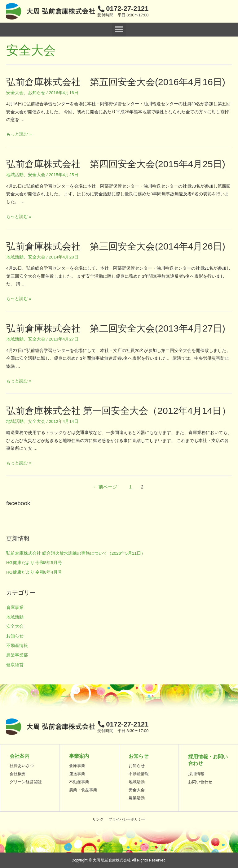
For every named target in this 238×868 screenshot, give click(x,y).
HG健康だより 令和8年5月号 (34, 563)
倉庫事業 (15, 608)
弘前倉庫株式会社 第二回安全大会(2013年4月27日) (116, 328)
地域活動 (15, 175)
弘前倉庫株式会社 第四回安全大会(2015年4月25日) (116, 164)
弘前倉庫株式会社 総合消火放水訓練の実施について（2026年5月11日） (76, 553)
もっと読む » (19, 134)
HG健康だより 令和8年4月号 (34, 572)
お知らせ (37, 93)
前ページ (105, 487)
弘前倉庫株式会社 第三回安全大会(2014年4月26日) (116, 246)
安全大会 (15, 93)
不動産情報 (17, 646)
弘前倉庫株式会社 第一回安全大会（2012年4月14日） (119, 411)
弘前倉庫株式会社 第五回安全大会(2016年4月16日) (116, 82)
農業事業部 (17, 655)
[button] (119, 30)
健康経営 (15, 665)
